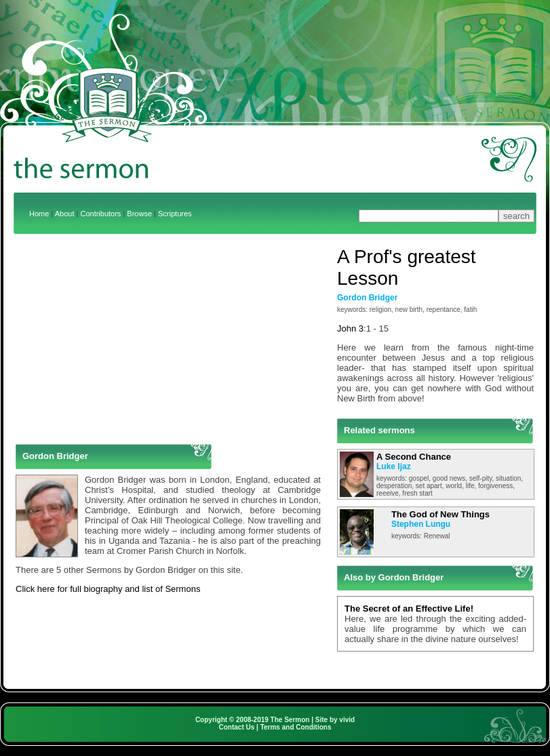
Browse (139, 214)
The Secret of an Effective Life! (409, 609)
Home (39, 214)
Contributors (100, 214)
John (347, 329)
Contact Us (237, 727)
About (65, 214)
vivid (347, 720)
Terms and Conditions (296, 727)
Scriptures (175, 214)
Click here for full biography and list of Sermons (108, 589)
